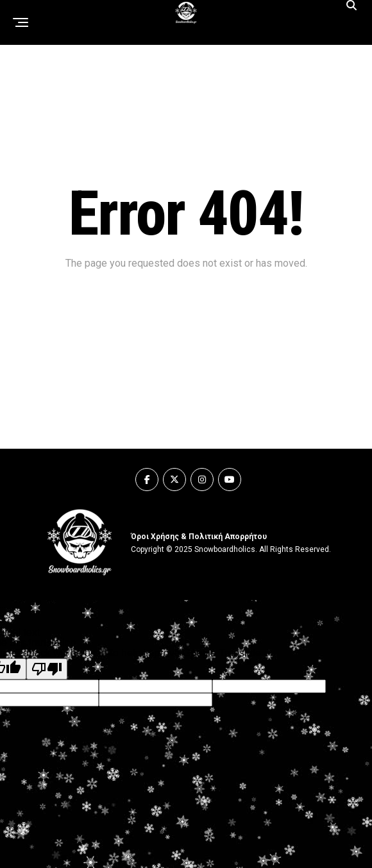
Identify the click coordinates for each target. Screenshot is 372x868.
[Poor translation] (47, 669)
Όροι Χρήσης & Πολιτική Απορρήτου (199, 537)
